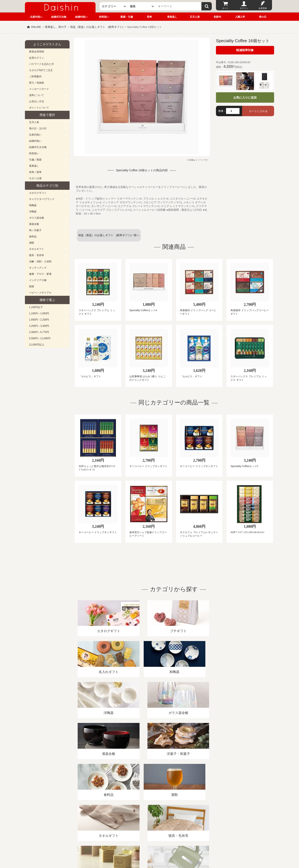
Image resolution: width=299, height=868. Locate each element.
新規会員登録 (37, 52)
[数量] (233, 111)
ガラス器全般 (37, 218)
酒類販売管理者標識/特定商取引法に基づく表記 (99, 820)
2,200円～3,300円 (39, 326)
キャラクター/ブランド (42, 199)
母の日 (263, 17)
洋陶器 (33, 212)
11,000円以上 (37, 345)
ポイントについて (39, 108)
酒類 (32, 243)
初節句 (217, 17)
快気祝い (104, 17)
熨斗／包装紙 (37, 83)
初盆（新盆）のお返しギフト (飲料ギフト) (97, 27)
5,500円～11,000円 (40, 338)
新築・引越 (127, 17)
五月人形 (195, 17)
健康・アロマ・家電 (40, 274)
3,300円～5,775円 (39, 332)
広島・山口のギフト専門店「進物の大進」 (149, 842)
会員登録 (263, 8)
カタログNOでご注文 (41, 70)
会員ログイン (37, 58)
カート (225, 8)
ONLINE (36, 27)
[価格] (142, 6)
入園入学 (240, 17)
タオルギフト (37, 249)
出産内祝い (36, 17)
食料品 (33, 237)
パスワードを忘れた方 (42, 64)
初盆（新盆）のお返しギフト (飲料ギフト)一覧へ (109, 235)
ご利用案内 (35, 76)
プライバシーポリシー (147, 820)
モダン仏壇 (35, 178)
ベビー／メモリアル (40, 293)
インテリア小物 (38, 280)
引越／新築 (35, 160)
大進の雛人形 (149, 848)
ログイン (244, 8)
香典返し (172, 17)
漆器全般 (34, 224)
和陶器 (33, 205)
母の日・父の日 (38, 128)
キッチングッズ (38, 268)
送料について (37, 95)
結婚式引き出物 (38, 147)
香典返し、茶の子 (56, 27)
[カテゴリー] (114, 6)
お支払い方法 (37, 101)
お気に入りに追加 (245, 97)
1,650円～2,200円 (39, 320)
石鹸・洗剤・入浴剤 (40, 261)
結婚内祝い (81, 17)
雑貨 (32, 286)
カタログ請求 (175, 820)
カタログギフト (38, 193)
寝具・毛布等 (37, 255)
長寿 (149, 17)
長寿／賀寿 (35, 172)
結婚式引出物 (59, 17)
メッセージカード (39, 89)
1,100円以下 (36, 307)
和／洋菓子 (35, 230)
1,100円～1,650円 (39, 313)
